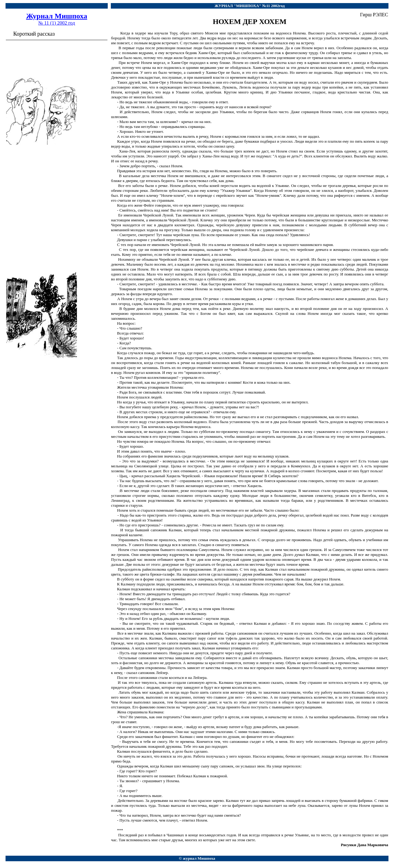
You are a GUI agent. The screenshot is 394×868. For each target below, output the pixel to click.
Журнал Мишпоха (57, 16)
